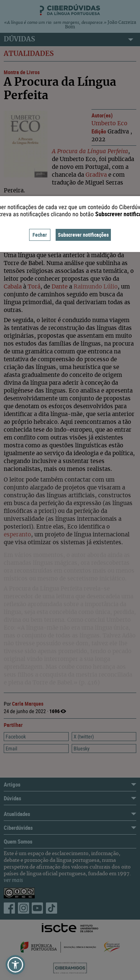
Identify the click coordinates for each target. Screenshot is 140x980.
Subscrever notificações (83, 235)
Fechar (40, 235)
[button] (15, 965)
